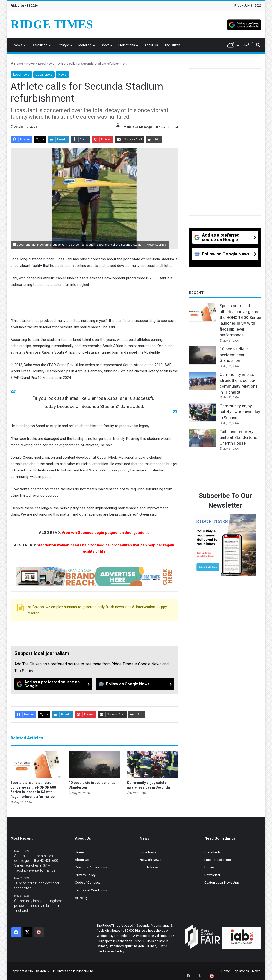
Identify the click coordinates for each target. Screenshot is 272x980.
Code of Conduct (87, 882)
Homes (210, 867)
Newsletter (212, 875)
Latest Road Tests (218, 860)
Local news (46, 64)
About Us (82, 860)
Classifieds (39, 45)
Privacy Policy (85, 875)
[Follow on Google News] (135, 684)
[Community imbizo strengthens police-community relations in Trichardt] (202, 381)
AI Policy (81, 898)
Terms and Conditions (91, 890)
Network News (150, 860)
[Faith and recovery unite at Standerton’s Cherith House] (202, 438)
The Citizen (172, 45)
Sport (105, 45)
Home (17, 64)
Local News (148, 852)
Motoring (85, 45)
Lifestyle (63, 45)
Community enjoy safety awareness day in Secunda (240, 412)
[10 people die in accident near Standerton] (94, 764)
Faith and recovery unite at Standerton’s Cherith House (238, 437)
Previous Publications (91, 867)
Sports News (149, 867)
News (18, 45)
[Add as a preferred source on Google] (244, 24)
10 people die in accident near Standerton (234, 355)
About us (151, 45)
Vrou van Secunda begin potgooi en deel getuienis (106, 533)
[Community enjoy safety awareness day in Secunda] (152, 764)
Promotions (127, 45)
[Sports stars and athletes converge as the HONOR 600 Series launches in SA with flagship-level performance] (36, 764)
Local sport (44, 74)
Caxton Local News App (222, 882)
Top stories (241, 971)
